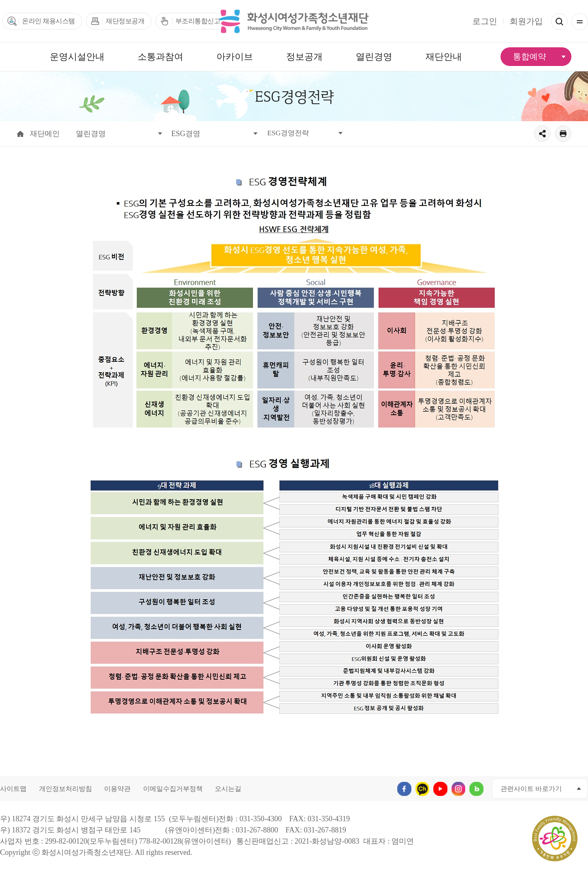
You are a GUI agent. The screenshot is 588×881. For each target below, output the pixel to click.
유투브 (439, 788)
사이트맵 (13, 789)
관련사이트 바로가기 (531, 789)
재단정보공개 (125, 21)
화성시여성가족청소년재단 (294, 21)
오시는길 (228, 789)
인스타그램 (458, 788)
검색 (559, 22)
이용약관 (117, 789)
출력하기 (563, 134)
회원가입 (526, 21)
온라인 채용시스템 (49, 21)
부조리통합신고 (198, 21)
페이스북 (402, 788)
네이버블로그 (476, 788)
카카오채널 (420, 788)
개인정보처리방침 (66, 789)
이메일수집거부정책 (173, 789)
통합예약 (530, 56)
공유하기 (542, 134)
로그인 (485, 21)
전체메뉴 (580, 22)
